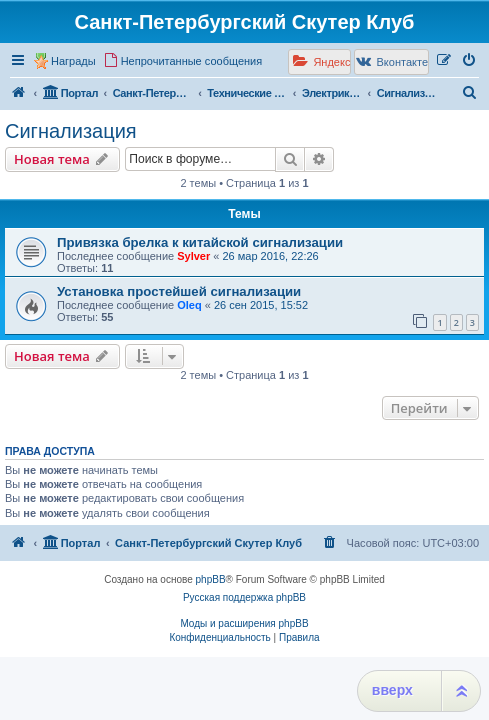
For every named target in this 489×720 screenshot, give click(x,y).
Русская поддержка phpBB (244, 597)
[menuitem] (183, 61)
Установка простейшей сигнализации (179, 291)
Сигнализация (71, 131)
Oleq (189, 305)
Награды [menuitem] (73, 61)
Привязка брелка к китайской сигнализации (200, 242)
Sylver (193, 256)
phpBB (211, 579)
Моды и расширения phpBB (244, 623)
